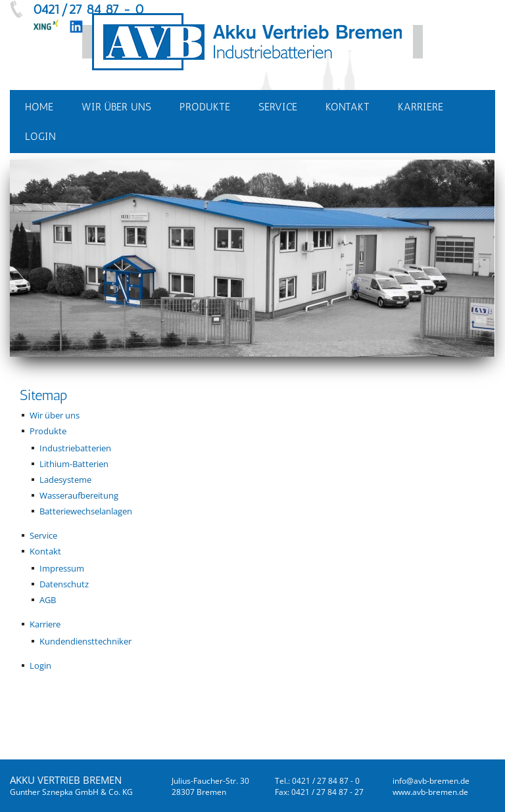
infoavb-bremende (431, 781)
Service (43, 535)
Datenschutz (64, 584)
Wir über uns (55, 415)
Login (40, 665)
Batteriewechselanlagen (86, 511)
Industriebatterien (75, 448)
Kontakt (45, 551)
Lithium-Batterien (74, 464)
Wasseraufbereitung (79, 495)
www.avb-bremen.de (430, 792)
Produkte (48, 431)
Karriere (45, 624)
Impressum (62, 568)
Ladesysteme (65, 480)
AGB (48, 600)
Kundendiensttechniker (85, 641)
